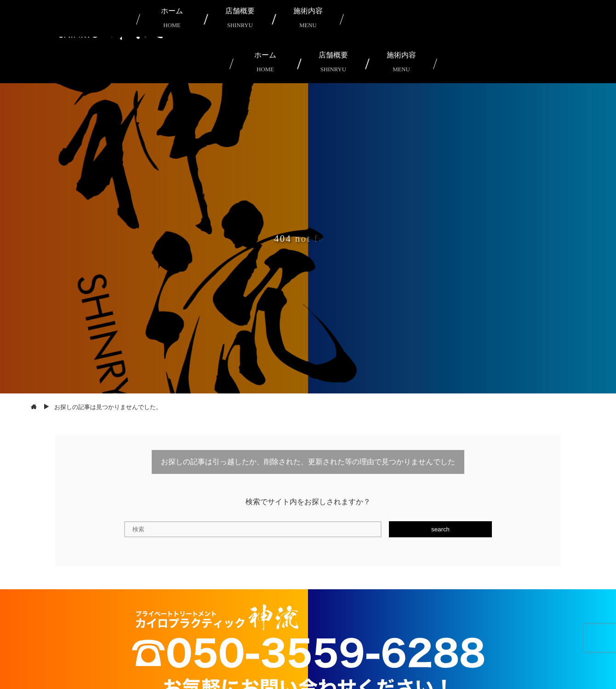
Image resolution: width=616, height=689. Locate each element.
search (440, 529)
